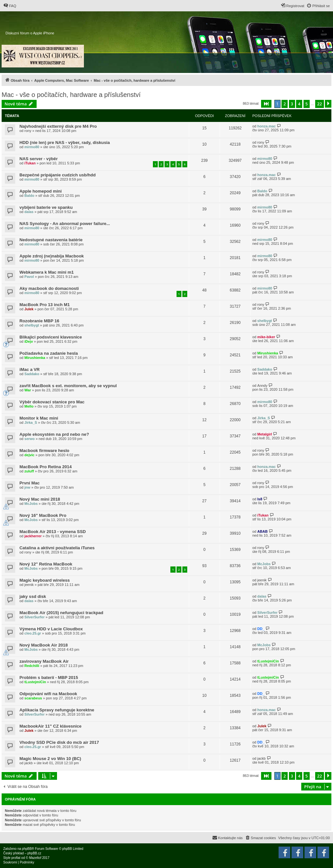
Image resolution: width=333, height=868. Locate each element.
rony (28, 131)
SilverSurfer (34, 617)
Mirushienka (35, 358)
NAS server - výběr (39, 159)
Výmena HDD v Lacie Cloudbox (51, 629)
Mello (29, 406)
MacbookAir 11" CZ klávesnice (51, 726)
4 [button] (299, 104)
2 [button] (285, 104)
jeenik (29, 585)
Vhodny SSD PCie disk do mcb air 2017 (59, 742)
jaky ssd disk (33, 596)
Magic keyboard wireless (45, 580)
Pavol (29, 277)
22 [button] (320, 104)
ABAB (262, 531)
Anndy (262, 386)
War (28, 390)
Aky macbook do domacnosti (49, 288)
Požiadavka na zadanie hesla (49, 353)
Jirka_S (31, 422)
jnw (27, 487)
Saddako (32, 374)
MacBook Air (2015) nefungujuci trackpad (61, 613)
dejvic (29, 455)
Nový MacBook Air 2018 (44, 645)
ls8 (260, 499)
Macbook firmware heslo (44, 451)
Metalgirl (264, 434)
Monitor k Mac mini (39, 418)
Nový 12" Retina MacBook (46, 564)
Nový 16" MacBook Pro (43, 515)
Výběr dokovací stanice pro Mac (52, 402)
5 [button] (307, 104)
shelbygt (32, 325)
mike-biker (266, 337)
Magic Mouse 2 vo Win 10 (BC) (50, 759)
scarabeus (33, 698)
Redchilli (32, 666)
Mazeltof (35, 858)
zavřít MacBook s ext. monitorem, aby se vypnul (68, 386)
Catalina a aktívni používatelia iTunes (57, 548)
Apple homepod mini (40, 191)
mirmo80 (32, 147)
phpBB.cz (34, 853)
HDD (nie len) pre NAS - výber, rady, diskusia (65, 143)
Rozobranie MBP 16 (39, 321)
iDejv (29, 341)
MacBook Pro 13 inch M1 (45, 305)
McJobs (31, 504)
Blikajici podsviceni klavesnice (51, 337)
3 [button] (292, 104)
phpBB (27, 849)
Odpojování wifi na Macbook (48, 694)
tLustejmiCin (268, 661)
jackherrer (33, 536)
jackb (29, 763)
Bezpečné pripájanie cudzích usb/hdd (57, 175)
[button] (266, 104)
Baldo (29, 196)
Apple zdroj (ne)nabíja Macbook (52, 256)
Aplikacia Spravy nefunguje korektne (57, 710)
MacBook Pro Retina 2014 (46, 467)
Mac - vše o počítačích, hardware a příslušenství (71, 95)
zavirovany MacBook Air (44, 661)
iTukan (30, 163)
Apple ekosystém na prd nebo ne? (54, 434)
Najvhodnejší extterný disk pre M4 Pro (58, 126)
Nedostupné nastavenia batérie (51, 240)
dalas (29, 212)
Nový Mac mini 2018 (40, 499)
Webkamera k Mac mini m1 (47, 272)
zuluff (29, 471)
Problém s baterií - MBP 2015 (49, 678)
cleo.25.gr (33, 633)
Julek (29, 309)
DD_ (261, 629)
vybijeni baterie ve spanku (46, 207)
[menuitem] (10, 6)
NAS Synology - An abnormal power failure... (65, 224)
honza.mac (266, 126)
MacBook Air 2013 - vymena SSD (53, 532)
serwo (29, 439)
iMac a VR (29, 369)
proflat (16, 858)
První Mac (29, 483)
